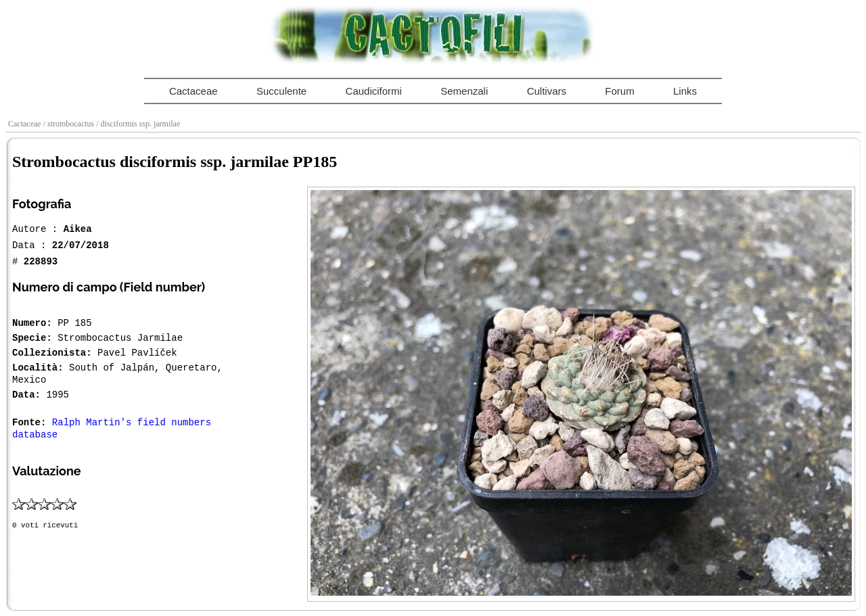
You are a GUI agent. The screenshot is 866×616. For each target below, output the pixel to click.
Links (685, 91)
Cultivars (547, 91)
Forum (619, 91)
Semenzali (464, 91)
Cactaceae (193, 91)
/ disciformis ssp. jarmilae (139, 124)
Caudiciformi (374, 91)
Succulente (281, 91)
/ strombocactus (70, 124)
